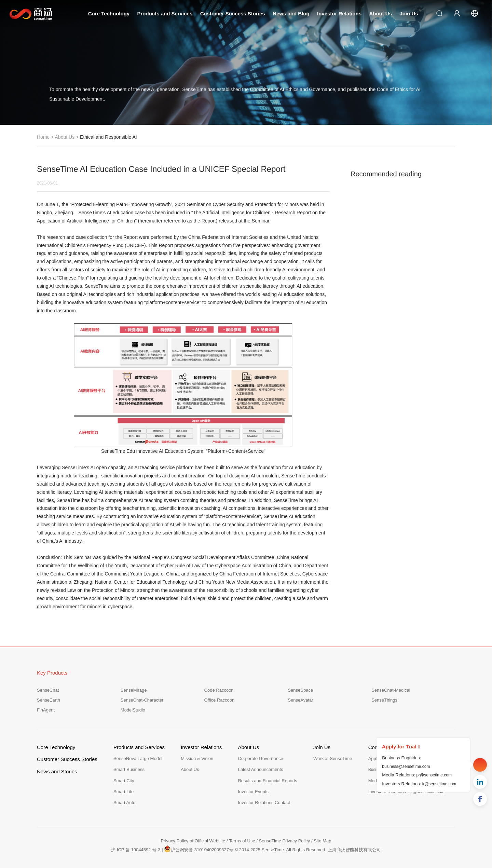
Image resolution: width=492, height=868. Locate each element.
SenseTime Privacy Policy (285, 841)
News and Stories (57, 771)
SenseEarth (49, 700)
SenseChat (48, 690)
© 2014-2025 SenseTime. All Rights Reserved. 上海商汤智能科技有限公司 (308, 850)
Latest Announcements (260, 769)
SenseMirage (134, 690)
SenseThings (384, 700)
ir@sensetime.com (439, 784)
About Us (380, 13)
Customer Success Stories (233, 13)
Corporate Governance (260, 758)
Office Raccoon (220, 700)
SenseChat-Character (142, 700)
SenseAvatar (300, 700)
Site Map (322, 841)
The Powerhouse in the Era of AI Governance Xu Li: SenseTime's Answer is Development (402, 266)
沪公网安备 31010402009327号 (199, 849)
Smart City (124, 781)
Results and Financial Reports (267, 781)
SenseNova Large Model (138, 758)
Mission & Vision (197, 758)
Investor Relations (339, 13)
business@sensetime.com (406, 767)
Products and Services (165, 13)
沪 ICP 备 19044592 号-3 (136, 850)
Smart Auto (124, 803)
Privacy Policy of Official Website (193, 841)
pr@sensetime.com (434, 775)
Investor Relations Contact (264, 803)
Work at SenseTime (333, 758)
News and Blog (291, 13)
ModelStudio (133, 710)
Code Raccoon (219, 690)
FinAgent (46, 710)
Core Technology (109, 13)
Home (43, 137)
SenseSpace (300, 690)
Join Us (409, 13)
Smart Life (124, 792)
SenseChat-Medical (391, 690)
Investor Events (253, 792)
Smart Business (129, 769)
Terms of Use (242, 841)
